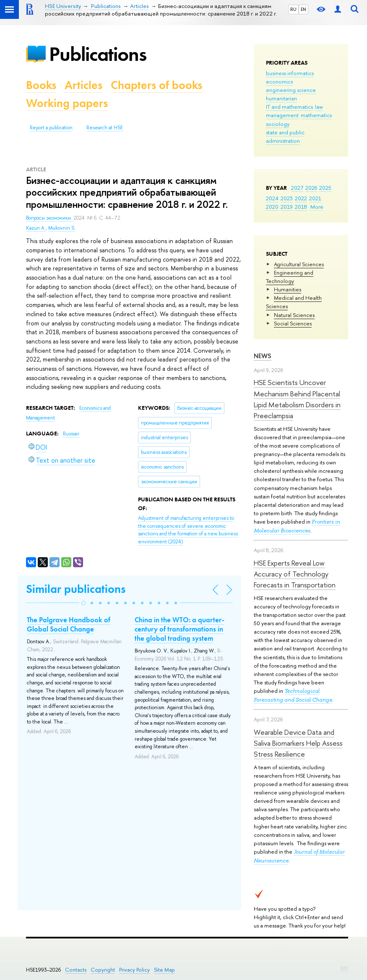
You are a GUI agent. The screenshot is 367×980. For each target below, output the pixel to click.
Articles (83, 85)
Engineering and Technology (290, 277)
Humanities (288, 289)
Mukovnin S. (62, 228)
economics (279, 81)
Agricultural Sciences (299, 264)
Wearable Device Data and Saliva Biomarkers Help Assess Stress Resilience (298, 743)
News (263, 356)
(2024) (188, 530)
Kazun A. (36, 228)
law (319, 107)
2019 (287, 207)
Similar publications (76, 589)
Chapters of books (156, 85)
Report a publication (51, 128)
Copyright (103, 970)
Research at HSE (105, 128)
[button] (83, 603)
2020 (272, 207)
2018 (301, 207)
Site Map (164, 970)
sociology (278, 124)
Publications (98, 54)
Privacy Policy (134, 970)
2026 (311, 188)
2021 (315, 198)
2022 (301, 198)
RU (293, 9)
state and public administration (285, 136)
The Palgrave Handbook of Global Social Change (69, 624)
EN (303, 9)
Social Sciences (293, 323)
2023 (287, 198)
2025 (325, 188)
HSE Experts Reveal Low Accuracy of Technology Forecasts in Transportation (295, 574)
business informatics (290, 73)
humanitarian (281, 98)
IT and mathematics (289, 107)
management (282, 115)
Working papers (67, 103)
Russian (71, 434)
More (317, 207)
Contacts (76, 970)
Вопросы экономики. (50, 218)
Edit (344, 968)
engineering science (291, 90)
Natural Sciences (294, 315)
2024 (272, 198)
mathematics (316, 115)
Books (41, 85)
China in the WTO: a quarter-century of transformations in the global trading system (180, 629)
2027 (297, 188)
